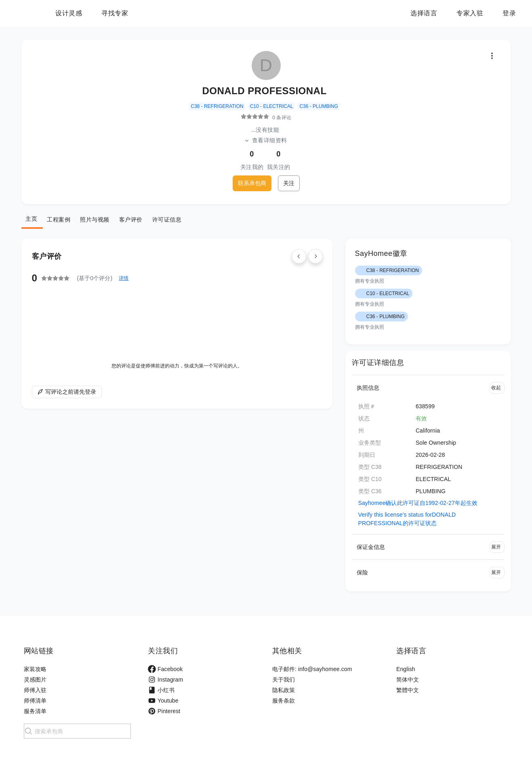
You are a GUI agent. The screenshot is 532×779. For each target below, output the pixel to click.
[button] (428, 388)
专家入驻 (470, 13)
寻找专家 (165, 13)
